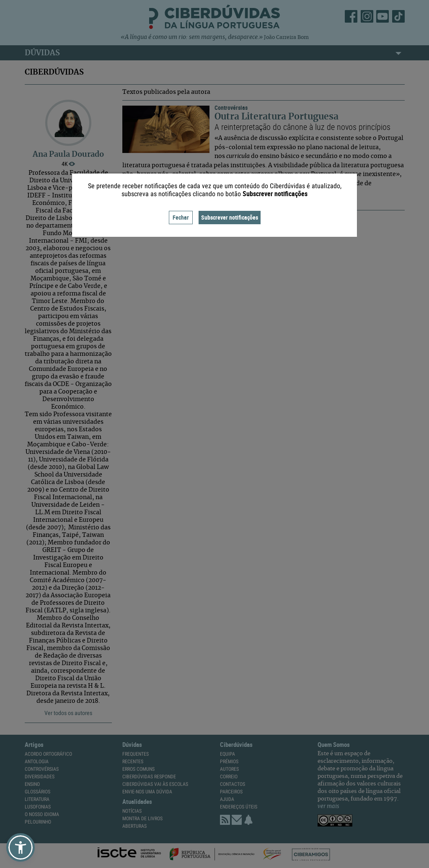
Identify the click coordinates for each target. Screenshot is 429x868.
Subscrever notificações (230, 217)
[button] (21, 847)
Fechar (181, 217)
